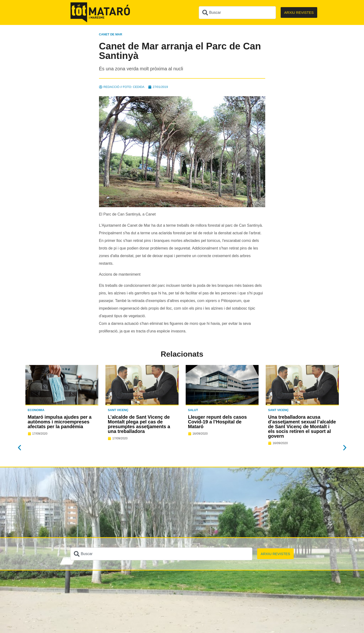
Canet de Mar (111, 34)
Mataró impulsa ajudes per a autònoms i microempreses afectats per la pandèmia (60, 422)
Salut (193, 410)
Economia (36, 410)
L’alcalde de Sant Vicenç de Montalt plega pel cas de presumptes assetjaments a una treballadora (139, 424)
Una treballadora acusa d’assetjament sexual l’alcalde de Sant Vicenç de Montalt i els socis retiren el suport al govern (302, 427)
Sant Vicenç (118, 410)
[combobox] (237, 13)
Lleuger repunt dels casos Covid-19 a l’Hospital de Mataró (217, 422)
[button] (19, 448)
